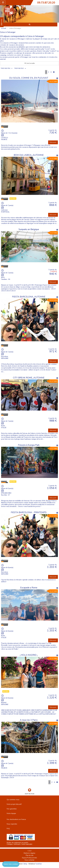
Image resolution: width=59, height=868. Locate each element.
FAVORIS (2, 22)
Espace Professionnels (29, 858)
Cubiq (25, 864)
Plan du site (29, 855)
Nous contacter (29, 860)
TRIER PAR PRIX (5, 68)
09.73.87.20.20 (46, 3)
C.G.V (30, 851)
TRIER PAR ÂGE (19, 68)
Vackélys (38, 864)
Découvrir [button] (53, 142)
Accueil (4, 28)
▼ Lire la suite (29, 63)
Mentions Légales (29, 853)
